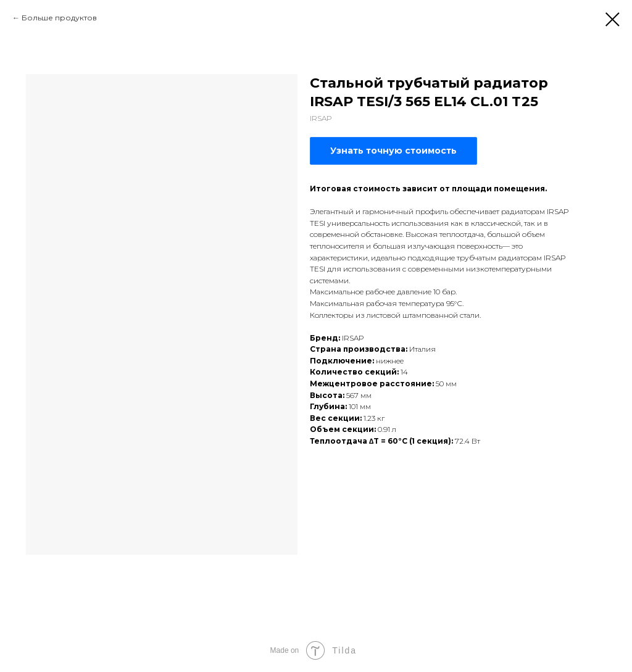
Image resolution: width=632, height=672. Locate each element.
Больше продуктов (59, 18)
